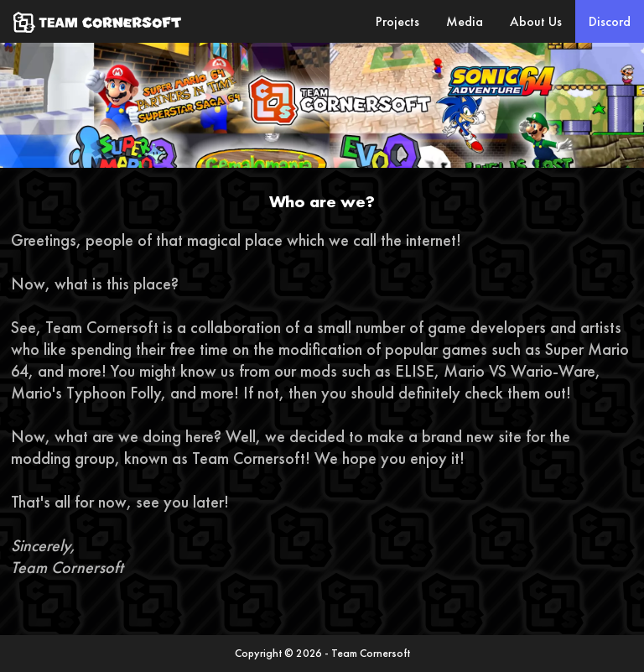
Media (465, 21)
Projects (397, 21)
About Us (536, 21)
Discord (610, 21)
